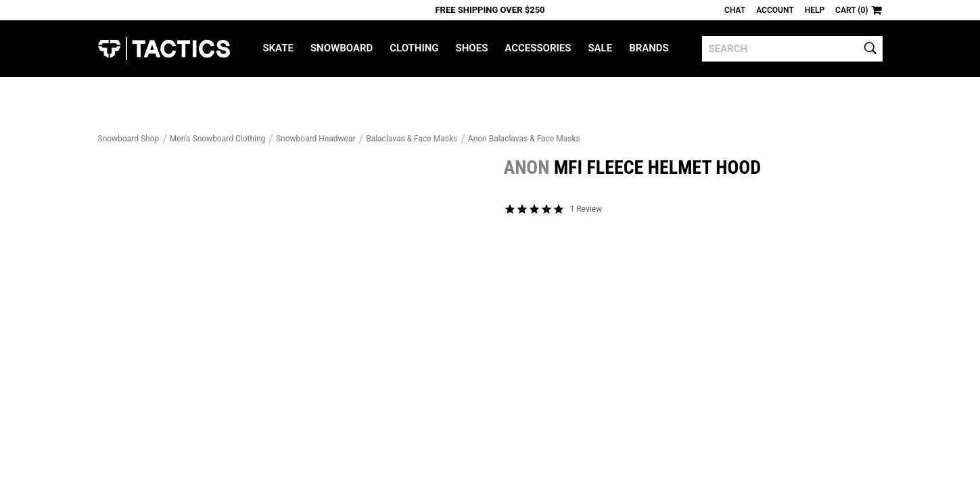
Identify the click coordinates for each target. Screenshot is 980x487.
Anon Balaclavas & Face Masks (524, 139)
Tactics (164, 49)
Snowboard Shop (129, 139)
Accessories (538, 48)
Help (815, 10)
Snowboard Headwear (316, 139)
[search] (792, 49)
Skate (278, 48)
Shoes (472, 48)
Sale (600, 48)
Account (775, 10)
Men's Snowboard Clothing (217, 139)
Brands (649, 48)
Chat (735, 10)
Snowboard (342, 48)
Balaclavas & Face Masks (412, 139)
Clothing (414, 48)
